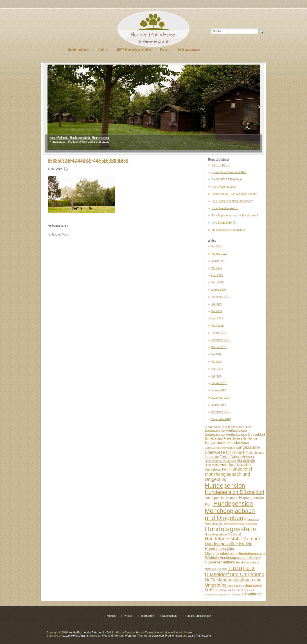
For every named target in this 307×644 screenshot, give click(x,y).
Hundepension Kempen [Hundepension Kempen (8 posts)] (221, 498)
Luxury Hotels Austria (75, 636)
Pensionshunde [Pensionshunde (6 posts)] (236, 586)
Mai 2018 (216, 362)
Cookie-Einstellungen (198, 616)
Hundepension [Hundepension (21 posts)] (225, 486)
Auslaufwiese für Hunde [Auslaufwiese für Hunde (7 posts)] (237, 427)
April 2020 (217, 275)
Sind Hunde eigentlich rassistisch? (232, 201)
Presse (128, 616)
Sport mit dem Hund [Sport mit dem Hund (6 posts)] (232, 590)
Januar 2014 (218, 405)
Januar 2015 (218, 390)
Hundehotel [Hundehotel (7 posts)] (212, 465)
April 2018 (217, 369)
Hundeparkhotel (79, 50)
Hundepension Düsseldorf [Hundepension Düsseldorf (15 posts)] (235, 492)
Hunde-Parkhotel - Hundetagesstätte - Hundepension (79, 138)
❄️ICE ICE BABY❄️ (224, 223)
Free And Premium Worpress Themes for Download (133, 636)
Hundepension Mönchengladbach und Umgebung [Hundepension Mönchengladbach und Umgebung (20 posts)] (230, 511)
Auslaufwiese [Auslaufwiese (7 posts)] (213, 427)
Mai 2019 (216, 311)
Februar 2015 (219, 383)
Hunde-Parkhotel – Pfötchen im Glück (91, 633)
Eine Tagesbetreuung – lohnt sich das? (235, 215)
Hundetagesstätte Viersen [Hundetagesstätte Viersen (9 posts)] (240, 558)
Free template (174, 636)
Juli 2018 (216, 355)
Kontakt (111, 616)
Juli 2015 (216, 376)
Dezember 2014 (220, 398)
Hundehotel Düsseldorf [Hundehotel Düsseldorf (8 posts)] (236, 465)
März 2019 (217, 326)
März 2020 (217, 283)
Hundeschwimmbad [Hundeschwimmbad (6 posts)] (233, 524)
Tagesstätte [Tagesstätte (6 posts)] (211, 595)
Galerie (103, 50)
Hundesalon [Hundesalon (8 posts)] (213, 523)
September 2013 (221, 419)
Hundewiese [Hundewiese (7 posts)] (244, 563)
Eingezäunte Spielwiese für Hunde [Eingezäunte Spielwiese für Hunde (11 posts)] (232, 450)
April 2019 (217, 319)
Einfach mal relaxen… (225, 208)
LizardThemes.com (199, 636)
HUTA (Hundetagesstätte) (134, 50)
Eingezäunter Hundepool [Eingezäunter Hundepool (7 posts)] (220, 448)
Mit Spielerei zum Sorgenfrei (229, 230)
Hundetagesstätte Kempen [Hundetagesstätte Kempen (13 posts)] (233, 539)
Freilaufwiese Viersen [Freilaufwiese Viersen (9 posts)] (237, 457)
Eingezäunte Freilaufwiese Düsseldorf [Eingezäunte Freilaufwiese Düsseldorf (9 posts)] (235, 434)
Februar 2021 (219, 254)
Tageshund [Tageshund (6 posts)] (249, 590)
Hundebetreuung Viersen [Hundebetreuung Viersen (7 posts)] (220, 461)
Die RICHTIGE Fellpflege (227, 180)
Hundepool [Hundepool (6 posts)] (253, 519)
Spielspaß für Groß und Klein (229, 172)
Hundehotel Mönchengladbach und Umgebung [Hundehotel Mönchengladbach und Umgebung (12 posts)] (228, 474)
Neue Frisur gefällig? (224, 187)
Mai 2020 (216, 268)
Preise (164, 50)
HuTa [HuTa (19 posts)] (235, 568)
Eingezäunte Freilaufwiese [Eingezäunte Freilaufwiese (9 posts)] (226, 430)
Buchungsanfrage (189, 50)
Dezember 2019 (220, 297)
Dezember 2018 (220, 340)
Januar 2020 (218, 290)
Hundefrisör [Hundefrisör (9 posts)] (246, 461)
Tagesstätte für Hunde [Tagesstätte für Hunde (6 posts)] (230, 595)
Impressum (147, 616)
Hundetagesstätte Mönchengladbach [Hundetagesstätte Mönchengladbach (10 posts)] (221, 551)
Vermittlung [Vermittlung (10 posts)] (252, 594)
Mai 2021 (216, 247)
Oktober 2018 (219, 347)
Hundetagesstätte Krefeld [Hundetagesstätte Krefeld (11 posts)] (229, 544)
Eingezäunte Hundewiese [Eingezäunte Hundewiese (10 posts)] (227, 442)
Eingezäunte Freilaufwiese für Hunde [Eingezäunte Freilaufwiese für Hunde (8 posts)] (231, 438)
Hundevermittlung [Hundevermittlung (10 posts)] (220, 562)
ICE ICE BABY (220, 165)
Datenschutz (170, 616)
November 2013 (220, 412)
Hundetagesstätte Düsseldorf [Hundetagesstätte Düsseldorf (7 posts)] (223, 534)
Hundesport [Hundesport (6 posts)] (251, 524)
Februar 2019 (219, 333)
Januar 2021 (218, 261)
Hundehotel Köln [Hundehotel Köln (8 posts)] (217, 469)
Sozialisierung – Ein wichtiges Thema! (234, 194)
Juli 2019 (216, 304)
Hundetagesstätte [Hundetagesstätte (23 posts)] (231, 529)
